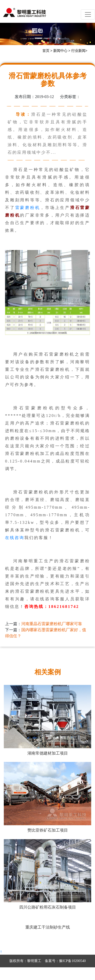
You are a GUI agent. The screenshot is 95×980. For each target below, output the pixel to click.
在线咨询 (15, 538)
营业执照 (44, 974)
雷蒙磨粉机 (28, 208)
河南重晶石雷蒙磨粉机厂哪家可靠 (52, 624)
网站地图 (60, 974)
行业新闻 (78, 51)
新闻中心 (60, 51)
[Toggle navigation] (88, 14)
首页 (46, 51)
